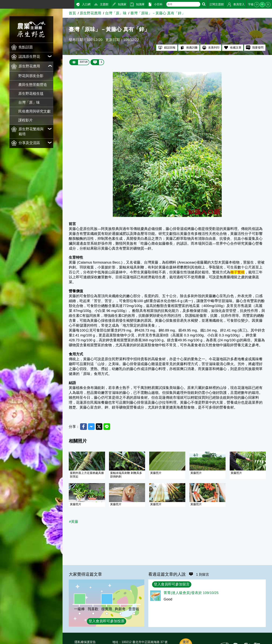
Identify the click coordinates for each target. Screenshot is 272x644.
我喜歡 (93, 609)
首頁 (72, 13)
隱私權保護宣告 (85, 642)
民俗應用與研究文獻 (34, 111)
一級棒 (79, 609)
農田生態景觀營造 (33, 85)
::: (2, 3)
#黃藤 (73, 522)
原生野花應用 (90, 13)
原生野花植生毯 (31, 94)
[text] (183, 4)
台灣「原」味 (29, 102)
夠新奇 (120, 609)
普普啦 (134, 609)
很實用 (107, 609)
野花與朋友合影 (31, 76)
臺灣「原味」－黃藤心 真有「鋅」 (158, 13)
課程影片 (25, 120)
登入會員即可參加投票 (107, 621)
